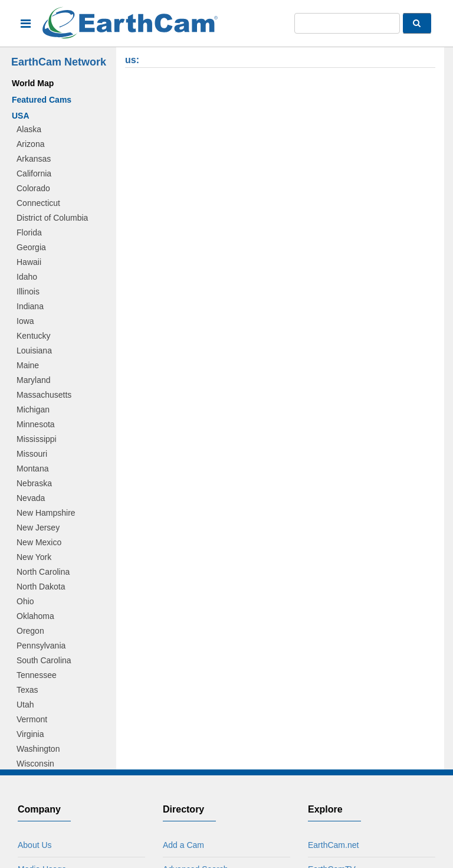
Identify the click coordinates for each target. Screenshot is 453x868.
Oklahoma (35, 616)
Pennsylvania (41, 646)
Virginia (30, 734)
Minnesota (36, 424)
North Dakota (41, 587)
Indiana (30, 306)
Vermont (32, 719)
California (34, 173)
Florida (29, 232)
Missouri (32, 454)
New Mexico (39, 542)
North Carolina (43, 572)
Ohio (25, 601)
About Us (35, 845)
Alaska (29, 129)
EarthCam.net (333, 845)
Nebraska (34, 483)
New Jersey (38, 528)
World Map (33, 83)
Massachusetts (44, 395)
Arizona (30, 144)
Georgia (31, 247)
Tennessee (37, 675)
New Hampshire (46, 513)
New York (34, 557)
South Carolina (44, 660)
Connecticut (38, 203)
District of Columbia (52, 218)
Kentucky (34, 336)
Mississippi (37, 439)
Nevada (31, 498)
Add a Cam (183, 845)
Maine (28, 365)
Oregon (30, 631)
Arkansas (34, 159)
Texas (27, 690)
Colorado (33, 188)
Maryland (34, 380)
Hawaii (29, 262)
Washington (38, 749)
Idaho (27, 277)
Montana (32, 469)
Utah (25, 705)
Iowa (25, 321)
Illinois (28, 291)
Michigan (33, 410)
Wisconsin (35, 764)
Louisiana (34, 351)
